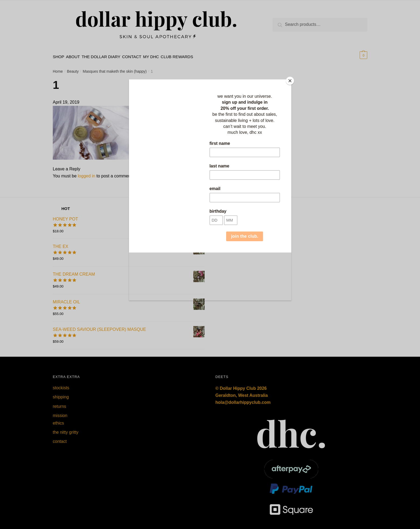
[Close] (290, 81)
